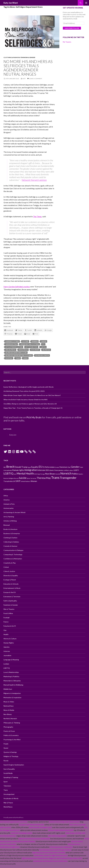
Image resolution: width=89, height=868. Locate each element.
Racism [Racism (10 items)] (6, 478)
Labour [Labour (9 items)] (71, 470)
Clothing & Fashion (12, 57)
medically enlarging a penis (21, 833)
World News (8, 807)
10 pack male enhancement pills (61, 830)
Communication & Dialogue (13, 550)
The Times (37, 216)
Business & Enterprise (12, 533)
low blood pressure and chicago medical (55, 850)
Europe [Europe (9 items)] (57, 467)
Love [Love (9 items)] (15, 474)
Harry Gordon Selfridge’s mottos (17, 287)
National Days (9, 706)
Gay (5, 630)
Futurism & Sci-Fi (10, 626)
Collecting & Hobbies (11, 542)
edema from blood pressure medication (34, 838)
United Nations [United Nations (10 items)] (25, 481)
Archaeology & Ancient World (14, 512)
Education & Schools (11, 584)
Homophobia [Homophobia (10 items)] (8, 470)
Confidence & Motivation (13, 559)
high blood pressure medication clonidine (49, 853)
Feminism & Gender (28, 57)
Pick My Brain (34, 417)
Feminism (35, 341)
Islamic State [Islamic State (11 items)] (54, 470)
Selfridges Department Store (16, 353)
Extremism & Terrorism (12, 597)
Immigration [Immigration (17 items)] (31, 470)
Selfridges (46, 350)
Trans (18, 358)
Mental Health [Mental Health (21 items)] (25, 473)
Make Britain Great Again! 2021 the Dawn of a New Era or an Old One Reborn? (32, 395)
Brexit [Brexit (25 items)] (10, 467)
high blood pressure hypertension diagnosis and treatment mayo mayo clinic (52, 858)
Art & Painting (9, 517)
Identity (7, 647)
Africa (6, 496)
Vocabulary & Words (11, 798)
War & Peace (8, 803)
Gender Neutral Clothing (30, 344)
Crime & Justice (9, 571)
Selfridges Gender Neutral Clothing (19, 355)
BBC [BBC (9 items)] (5, 467)
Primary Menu (86, 3)
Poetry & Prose (9, 731)
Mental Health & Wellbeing (13, 685)
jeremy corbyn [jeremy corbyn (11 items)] (64, 470)
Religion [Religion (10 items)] (11, 478)
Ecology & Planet (10, 580)
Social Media (8, 773)
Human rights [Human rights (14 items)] (18, 470)
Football (6, 618)
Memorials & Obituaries (12, 681)
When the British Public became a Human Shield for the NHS (26, 400)
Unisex (25, 358)
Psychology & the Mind (12, 740)
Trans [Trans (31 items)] (55, 477)
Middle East (8, 689)
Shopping (9, 358)
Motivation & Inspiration (12, 697)
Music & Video (9, 702)
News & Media (9, 710)
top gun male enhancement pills (31, 824)
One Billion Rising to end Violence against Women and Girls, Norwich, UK (30, 404)
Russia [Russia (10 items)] (16, 478)
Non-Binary (35, 350)
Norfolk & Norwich (10, 719)
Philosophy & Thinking (12, 723)
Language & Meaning (11, 660)
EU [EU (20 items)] (40, 467)
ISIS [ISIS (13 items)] (47, 470)
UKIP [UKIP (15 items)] (18, 481)
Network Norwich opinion (34, 180)
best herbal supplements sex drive (14, 822)
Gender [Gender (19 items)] (75, 467)
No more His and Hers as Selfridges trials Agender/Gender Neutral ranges (28, 68)
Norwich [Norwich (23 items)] (66, 473)
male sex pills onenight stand (40, 827)
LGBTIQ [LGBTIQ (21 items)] (8, 473)
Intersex (7, 651)
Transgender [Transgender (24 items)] (68, 478)
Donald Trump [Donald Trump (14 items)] (21, 467)
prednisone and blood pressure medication (50, 861)
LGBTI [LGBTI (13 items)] (76, 470)
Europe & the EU (10, 592)
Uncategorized (9, 794)
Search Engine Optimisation (14, 765)
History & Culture (10, 639)
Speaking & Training (11, 777)
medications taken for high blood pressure (51, 855)
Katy (24, 79)
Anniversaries (9, 508)
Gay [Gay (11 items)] (69, 467)
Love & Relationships (11, 672)
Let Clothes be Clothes (14, 347)
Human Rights (9, 643)
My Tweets (67, 42)
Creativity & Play (10, 563)
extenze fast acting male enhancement (64, 822)
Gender (44, 341)
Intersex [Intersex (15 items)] (41, 470)
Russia (6, 761)
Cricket (6, 567)
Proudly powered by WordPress (13, 817)
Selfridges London (42, 355)
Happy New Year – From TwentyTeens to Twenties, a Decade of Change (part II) (33, 408)
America (7, 500)
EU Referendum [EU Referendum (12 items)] (49, 467)
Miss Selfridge (10, 350)
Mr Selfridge (23, 350)
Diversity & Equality (11, 575)
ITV (43, 344)
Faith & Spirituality (10, 601)
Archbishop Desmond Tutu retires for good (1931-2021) (24, 391)
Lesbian (6, 664)
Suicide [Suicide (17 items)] (23, 478)
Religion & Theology (11, 756)
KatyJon (7, 429)
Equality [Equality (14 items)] (35, 467)
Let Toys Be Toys (31, 347)
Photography (8, 727)
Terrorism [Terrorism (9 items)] (33, 478)
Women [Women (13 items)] (34, 481)
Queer (6, 748)
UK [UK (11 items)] (14, 481)
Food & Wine (8, 613)
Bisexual (7, 525)
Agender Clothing (12, 341)
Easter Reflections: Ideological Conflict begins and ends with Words (29, 387)
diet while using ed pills (57, 836)
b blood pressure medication (61, 847)
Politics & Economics (11, 735)
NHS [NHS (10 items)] (36, 474)
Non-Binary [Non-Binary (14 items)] (50, 474)
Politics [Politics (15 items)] (75, 474)
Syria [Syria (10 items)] (28, 478)
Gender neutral (11, 344)
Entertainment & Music (12, 588)
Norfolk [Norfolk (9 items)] (58, 474)
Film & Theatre (9, 609)
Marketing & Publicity (11, 676)
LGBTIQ (43, 347)
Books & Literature (10, 529)
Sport (6, 782)
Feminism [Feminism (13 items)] (63, 467)
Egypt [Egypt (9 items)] (29, 467)
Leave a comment (36, 79)
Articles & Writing (10, 521)
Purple (6, 744)
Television (7, 786)
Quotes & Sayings (10, 752)
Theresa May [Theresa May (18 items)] (44, 478)
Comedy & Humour (10, 546)
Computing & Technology (13, 554)
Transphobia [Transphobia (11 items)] (8, 481)
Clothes (25, 341)
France (6, 622)
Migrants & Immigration (12, 693)
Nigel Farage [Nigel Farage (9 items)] (41, 474)
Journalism (7, 655)
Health (6, 634)
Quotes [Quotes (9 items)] (81, 474)
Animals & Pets (9, 504)
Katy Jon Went (11, 3)
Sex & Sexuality (9, 769)
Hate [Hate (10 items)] (81, 467)
